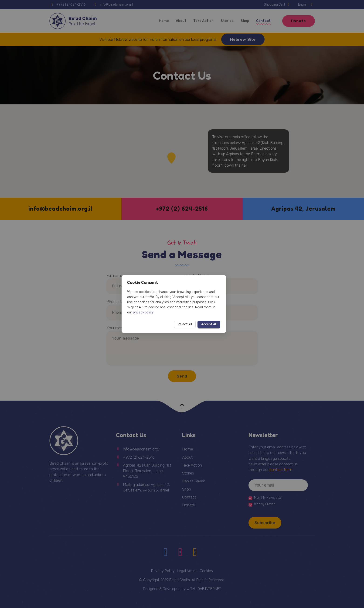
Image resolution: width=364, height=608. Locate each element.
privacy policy (143, 312)
